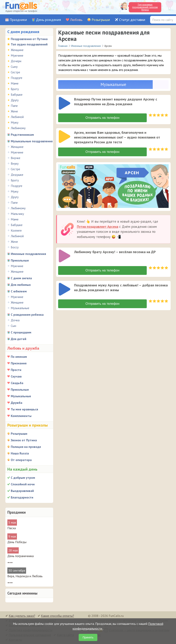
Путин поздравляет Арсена (98, 227)
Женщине (17, 50)
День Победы (17, 542)
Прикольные (20, 260)
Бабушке (17, 94)
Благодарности (22, 497)
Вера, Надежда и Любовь (25, 576)
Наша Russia (20, 453)
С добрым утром (23, 478)
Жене (14, 111)
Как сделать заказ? (22, 616)
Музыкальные (20, 308)
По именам (19, 357)
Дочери (16, 61)
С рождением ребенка (27, 315)
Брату (15, 89)
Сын (13, 326)
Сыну (14, 67)
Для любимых (21, 285)
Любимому (18, 128)
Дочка (15, 320)
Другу (15, 100)
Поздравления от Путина (29, 39)
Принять (88, 637)
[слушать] (65, 103)
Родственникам (22, 135)
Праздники (18, 20)
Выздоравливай (22, 491)
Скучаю (16, 376)
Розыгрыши (101, 20)
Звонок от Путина (24, 440)
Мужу (15, 122)
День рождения (48, 20)
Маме (15, 83)
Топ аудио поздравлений (29, 44)
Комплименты (21, 416)
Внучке (16, 158)
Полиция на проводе (26, 447)
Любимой (17, 117)
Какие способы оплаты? (58, 616)
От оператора (21, 460)
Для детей (19, 339)
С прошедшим (21, 332)
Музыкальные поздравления (32, 141)
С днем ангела (21, 278)
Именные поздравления (28, 254)
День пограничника (21, 556)
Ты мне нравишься (24, 409)
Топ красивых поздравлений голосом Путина (145, 7)
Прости (16, 370)
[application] (65, 104)
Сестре (15, 72)
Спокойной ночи (23, 484)
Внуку (15, 163)
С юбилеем (19, 291)
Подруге (17, 78)
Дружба (17, 403)
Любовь (76, 20)
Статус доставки (132, 20)
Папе (14, 106)
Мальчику (17, 214)
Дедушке (17, 175)
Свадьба (17, 383)
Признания (19, 363)
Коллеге (16, 230)
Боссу (15, 247)
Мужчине (17, 55)
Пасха (12, 528)
